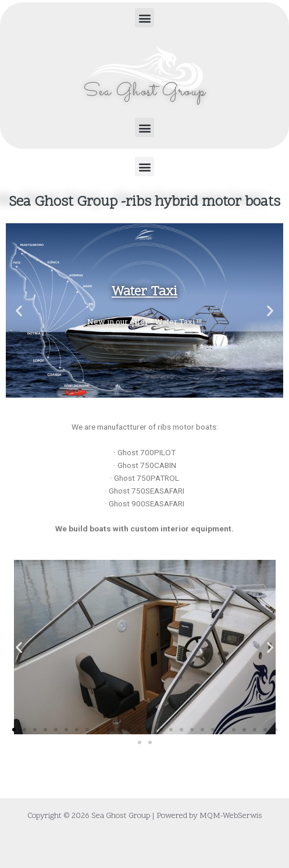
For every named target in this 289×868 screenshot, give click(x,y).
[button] (144, 18)
